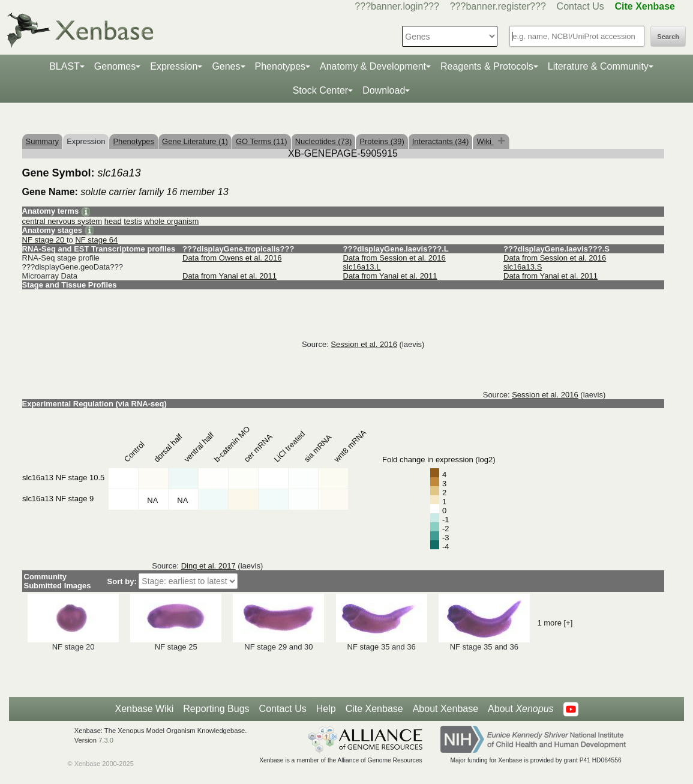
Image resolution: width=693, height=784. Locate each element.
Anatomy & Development (373, 66)
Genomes (115, 66)
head (113, 221)
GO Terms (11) (262, 141)
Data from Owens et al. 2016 (232, 258)
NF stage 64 (96, 240)
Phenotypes (280, 66)
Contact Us (580, 6)
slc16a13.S (523, 267)
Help (326, 709)
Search (668, 37)
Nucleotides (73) (324, 141)
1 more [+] (555, 623)
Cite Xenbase (374, 709)
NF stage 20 (44, 240)
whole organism (171, 221)
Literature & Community (598, 66)
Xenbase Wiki (144, 709)
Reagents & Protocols (487, 66)
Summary (43, 141)
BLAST (64, 66)
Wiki (485, 141)
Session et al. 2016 (364, 344)
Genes (226, 66)
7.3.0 (106, 740)
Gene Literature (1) (195, 141)
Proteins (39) (382, 141)
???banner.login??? (397, 6)
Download (384, 90)
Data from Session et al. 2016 (394, 258)
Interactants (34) (441, 141)
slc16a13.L (362, 267)
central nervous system (62, 221)
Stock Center (320, 90)
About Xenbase (445, 709)
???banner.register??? (498, 6)
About (520, 709)
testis (133, 221)
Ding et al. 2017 (208, 566)
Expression (174, 66)
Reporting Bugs (216, 709)
